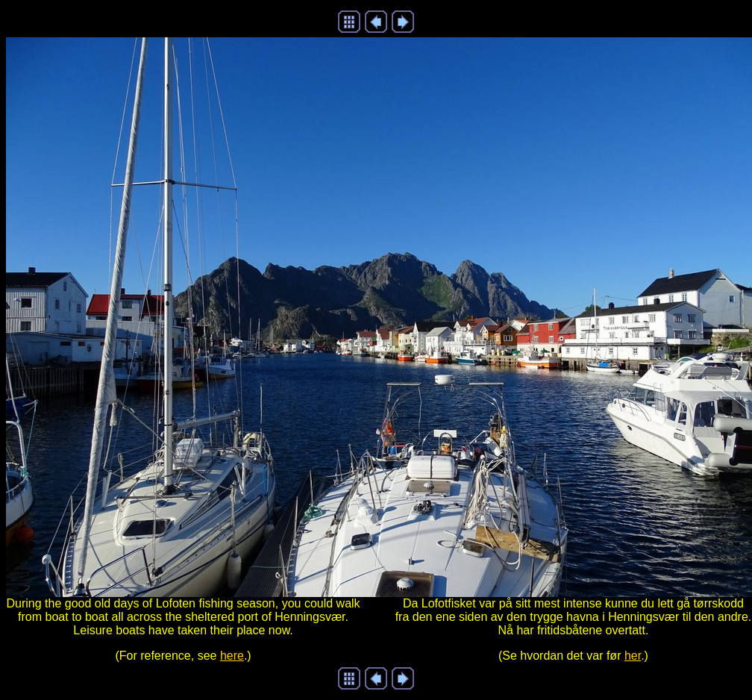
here (232, 656)
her (633, 656)
